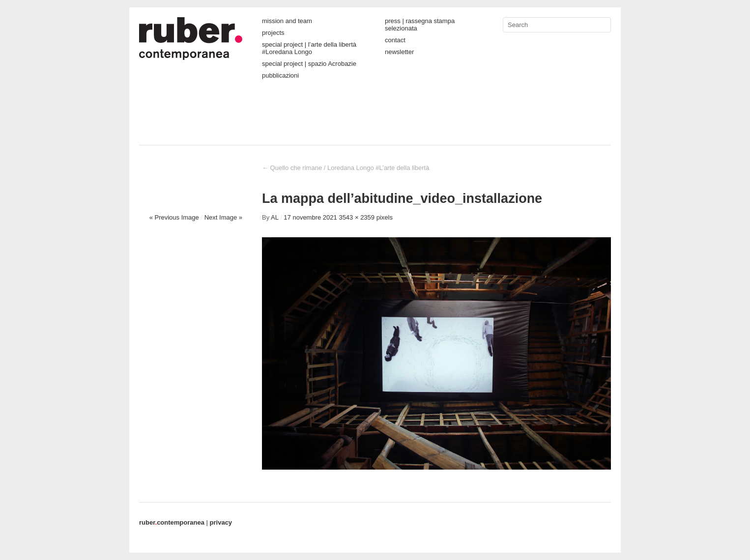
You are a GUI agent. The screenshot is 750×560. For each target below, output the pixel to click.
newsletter (399, 52)
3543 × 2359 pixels (366, 217)
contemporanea (172, 522)
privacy (221, 522)
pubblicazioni (280, 75)
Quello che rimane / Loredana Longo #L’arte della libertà (346, 168)
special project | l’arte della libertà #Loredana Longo (309, 48)
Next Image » (223, 217)
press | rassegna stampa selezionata (420, 25)
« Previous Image (174, 217)
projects (273, 33)
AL (274, 217)
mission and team (287, 21)
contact (395, 40)
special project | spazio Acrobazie (309, 64)
